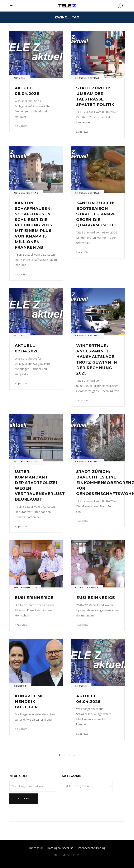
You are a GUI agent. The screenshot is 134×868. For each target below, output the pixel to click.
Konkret (20, 686)
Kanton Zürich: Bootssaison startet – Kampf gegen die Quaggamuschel (97, 214)
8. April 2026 (21, 126)
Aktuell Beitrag (87, 78)
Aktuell (20, 78)
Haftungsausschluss (60, 848)
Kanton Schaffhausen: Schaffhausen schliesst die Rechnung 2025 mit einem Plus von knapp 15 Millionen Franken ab (33, 225)
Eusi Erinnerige (34, 598)
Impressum (36, 848)
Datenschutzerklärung (91, 848)
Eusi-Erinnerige (25, 588)
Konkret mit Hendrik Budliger (30, 702)
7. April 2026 (21, 384)
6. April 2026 (21, 729)
